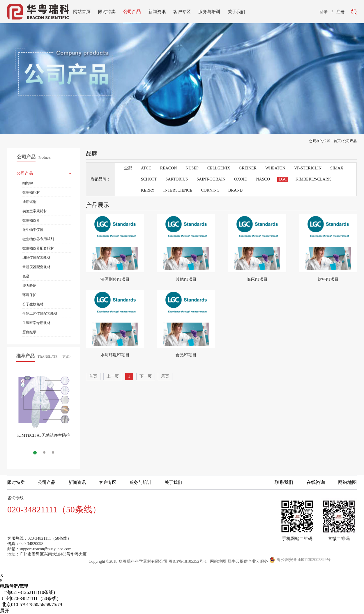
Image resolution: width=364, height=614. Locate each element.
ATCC (146, 168)
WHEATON (275, 168)
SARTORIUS (177, 179)
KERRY (148, 190)
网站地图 (217, 561)
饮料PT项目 (328, 279)
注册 (340, 12)
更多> (67, 357)
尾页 (165, 376)
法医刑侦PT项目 (115, 279)
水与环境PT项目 (115, 355)
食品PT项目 (186, 355)
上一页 (113, 376)
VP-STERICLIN (308, 168)
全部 (128, 168)
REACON (169, 168)
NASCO (263, 179)
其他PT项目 (186, 279)
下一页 (146, 376)
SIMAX (337, 168)
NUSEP (192, 168)
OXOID (241, 179)
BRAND (235, 190)
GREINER (248, 168)
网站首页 (82, 12)
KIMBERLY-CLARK (313, 179)
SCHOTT (149, 179)
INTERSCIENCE (178, 190)
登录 (324, 12)
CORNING (210, 190)
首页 (93, 376)
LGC (283, 179)
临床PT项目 (257, 279)
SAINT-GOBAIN (211, 179)
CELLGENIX (219, 168)
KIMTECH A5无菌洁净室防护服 (44, 438)
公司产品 (350, 141)
